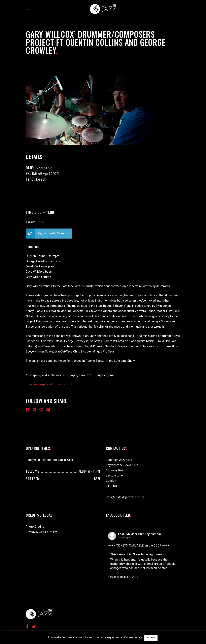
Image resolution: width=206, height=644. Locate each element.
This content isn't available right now (136, 554)
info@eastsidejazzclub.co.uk (125, 497)
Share (135, 577)
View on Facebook (118, 577)
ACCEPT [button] (151, 638)
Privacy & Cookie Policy (41, 532)
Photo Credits (35, 527)
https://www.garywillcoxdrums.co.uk (49, 384)
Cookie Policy (133, 637)
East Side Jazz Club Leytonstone (140, 534)
